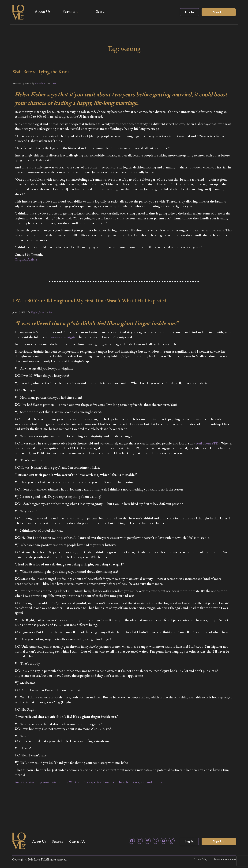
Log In (190, 12)
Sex (50, 312)
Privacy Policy (200, 859)
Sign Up (219, 12)
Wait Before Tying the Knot (41, 71)
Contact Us (77, 841)
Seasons (69, 11)
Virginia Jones (37, 312)
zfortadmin (40, 83)
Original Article (26, 259)
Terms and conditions (225, 859)
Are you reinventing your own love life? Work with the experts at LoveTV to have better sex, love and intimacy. (90, 782)
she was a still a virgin (60, 337)
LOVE (53, 83)
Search (101, 11)
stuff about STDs (208, 443)
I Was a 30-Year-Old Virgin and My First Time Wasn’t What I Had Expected (89, 300)
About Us (43, 11)
